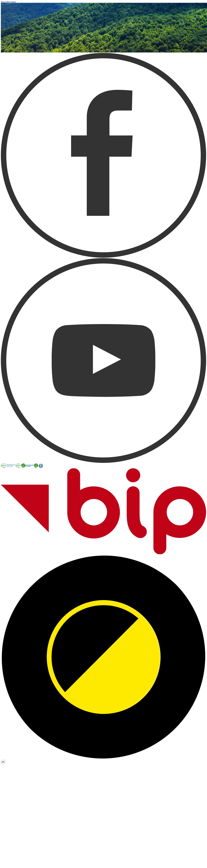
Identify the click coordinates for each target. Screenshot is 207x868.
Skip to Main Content (8, 2)
